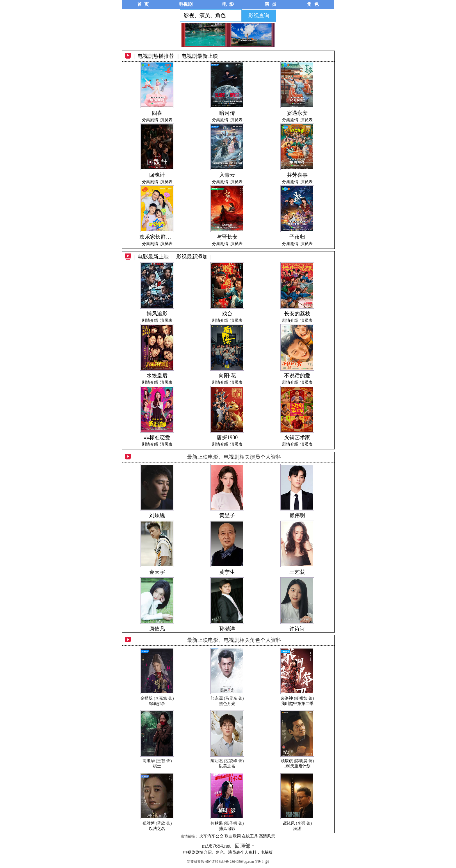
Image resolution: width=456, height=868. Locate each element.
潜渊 (297, 829)
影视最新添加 (192, 257)
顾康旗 (287, 761)
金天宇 (157, 572)
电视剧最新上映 (200, 56)
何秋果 (217, 823)
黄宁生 (227, 572)
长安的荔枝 (297, 314)
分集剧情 (150, 120)
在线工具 (250, 836)
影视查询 (259, 16)
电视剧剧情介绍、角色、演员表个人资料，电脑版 (228, 852)
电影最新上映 (153, 257)
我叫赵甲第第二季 (297, 704)
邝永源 (217, 698)
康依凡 (157, 629)
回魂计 (157, 175)
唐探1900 (227, 437)
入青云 (227, 175)
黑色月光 (227, 704)
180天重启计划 (297, 766)
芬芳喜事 (297, 175)
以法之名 (157, 829)
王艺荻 (297, 572)
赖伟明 (297, 515)
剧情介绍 (150, 320)
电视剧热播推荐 (156, 56)
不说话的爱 (297, 376)
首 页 (143, 4)
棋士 (157, 766)
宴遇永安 (297, 113)
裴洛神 (287, 698)
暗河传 (227, 113)
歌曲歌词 (233, 836)
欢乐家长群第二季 (161, 237)
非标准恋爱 (157, 437)
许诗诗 (297, 629)
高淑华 (149, 761)
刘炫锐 (157, 515)
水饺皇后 (157, 376)
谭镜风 (289, 823)
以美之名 (227, 766)
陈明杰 (217, 761)
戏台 (227, 314)
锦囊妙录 (157, 704)
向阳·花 (227, 376)
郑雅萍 (149, 823)
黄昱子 (227, 515)
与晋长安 (227, 237)
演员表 (166, 120)
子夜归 (297, 237)
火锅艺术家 (297, 437)
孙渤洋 (227, 629)
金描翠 (147, 698)
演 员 (270, 4)
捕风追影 (157, 314)
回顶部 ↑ (245, 846)
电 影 (228, 4)
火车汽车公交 (211, 836)
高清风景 (267, 836)
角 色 (313, 4)
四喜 (157, 113)
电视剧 (186, 4)
